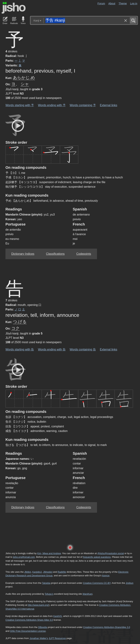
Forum (101, 3)
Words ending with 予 (52, 105)
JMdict (28, 572)
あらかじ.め (24, 78)
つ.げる (20, 322)
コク (15, 328)
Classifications (55, 254)
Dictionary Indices (23, 254)
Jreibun (130, 583)
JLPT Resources (57, 638)
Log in (134, 3)
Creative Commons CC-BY (97, 583)
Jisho (14, 8)
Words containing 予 (83, 105)
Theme (123, 3)
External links (109, 105)
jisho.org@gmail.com (24, 557)
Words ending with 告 (52, 349)
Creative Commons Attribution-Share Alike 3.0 (29, 620)
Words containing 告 (83, 349)
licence (106, 576)
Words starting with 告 (20, 349)
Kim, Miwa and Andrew (49, 553)
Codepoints (84, 254)
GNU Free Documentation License (28, 631)
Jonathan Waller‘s (39, 638)
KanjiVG (58, 616)
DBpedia (43, 627)
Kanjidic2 (37, 572)
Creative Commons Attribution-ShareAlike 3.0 (107, 627)
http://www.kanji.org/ (38, 605)
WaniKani (87, 594)
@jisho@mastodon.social (111, 553)
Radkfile (62, 572)
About (112, 3)
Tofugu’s (49, 594)
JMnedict (48, 572)
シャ (25, 84)
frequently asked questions (97, 557)
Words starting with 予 (20, 105)
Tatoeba (46, 583)
